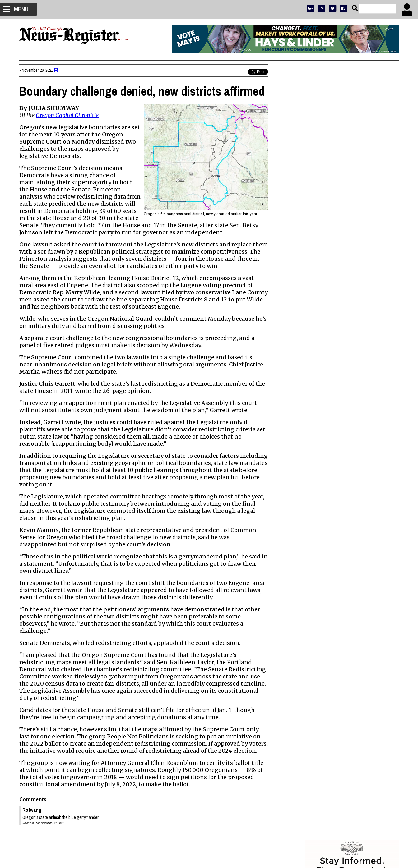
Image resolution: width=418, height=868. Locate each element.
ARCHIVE (375, 201)
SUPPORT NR (339, 209)
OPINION (358, 201)
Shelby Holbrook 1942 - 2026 (341, 564)
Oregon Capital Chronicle (67, 115)
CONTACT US (364, 209)
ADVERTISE (343, 185)
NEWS (326, 201)
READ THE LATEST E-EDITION (352, 193)
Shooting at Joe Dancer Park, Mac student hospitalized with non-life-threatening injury (345, 478)
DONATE (385, 185)
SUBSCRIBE (321, 185)
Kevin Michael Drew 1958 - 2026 (345, 586)
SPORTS (341, 201)
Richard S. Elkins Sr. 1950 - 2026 (345, 593)
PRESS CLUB (365, 185)
